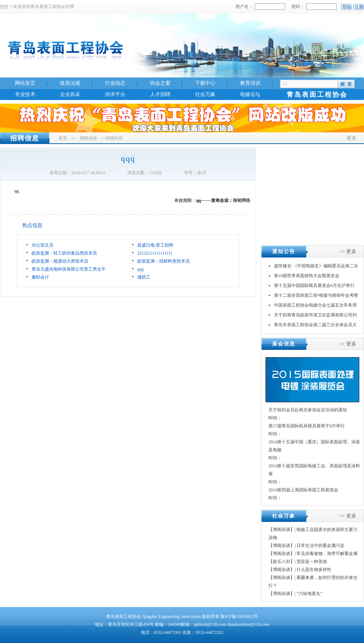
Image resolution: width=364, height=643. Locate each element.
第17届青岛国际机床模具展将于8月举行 (307, 426)
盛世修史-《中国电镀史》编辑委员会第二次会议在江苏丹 (316, 267)
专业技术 (25, 94)
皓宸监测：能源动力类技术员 (60, 261)
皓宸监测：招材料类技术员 (163, 261)
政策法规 (70, 83)
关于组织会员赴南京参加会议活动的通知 (308, 410)
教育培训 (250, 83)
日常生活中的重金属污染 (320, 546)
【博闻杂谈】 (282, 530)
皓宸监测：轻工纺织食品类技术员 (64, 253)
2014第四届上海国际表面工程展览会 (303, 490)
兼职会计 (40, 277)
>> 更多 (348, 251)
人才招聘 (160, 94)
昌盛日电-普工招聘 (155, 245)
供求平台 (115, 94)
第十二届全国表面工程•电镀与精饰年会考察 (316, 295)
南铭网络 (242, 200)
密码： (298, 7)
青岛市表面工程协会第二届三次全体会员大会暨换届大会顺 (315, 326)
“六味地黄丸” (309, 594)
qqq (141, 269)
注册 (359, 7)
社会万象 (205, 94)
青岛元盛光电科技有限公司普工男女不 (69, 269)
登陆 (347, 7)
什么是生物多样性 (314, 570)
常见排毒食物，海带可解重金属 (327, 554)
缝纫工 (144, 277)
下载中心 (205, 83)
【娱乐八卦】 (282, 562)
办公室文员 (43, 245)
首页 (63, 138)
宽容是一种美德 (312, 562)
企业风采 (70, 94)
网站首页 (25, 83)
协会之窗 (160, 83)
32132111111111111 (155, 253)
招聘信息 (88, 138)
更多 (352, 138)
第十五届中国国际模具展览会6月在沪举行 (314, 285)
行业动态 (115, 83)
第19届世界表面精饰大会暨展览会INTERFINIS (307, 277)
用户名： (244, 7)
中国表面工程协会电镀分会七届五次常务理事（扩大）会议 (315, 306)
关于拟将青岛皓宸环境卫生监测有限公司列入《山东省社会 (315, 316)
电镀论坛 (250, 94)
